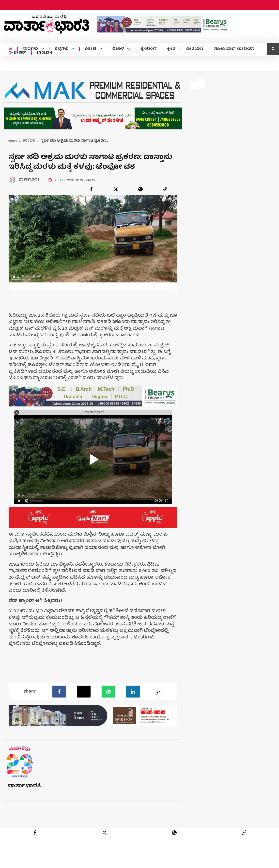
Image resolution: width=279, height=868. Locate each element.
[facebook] (91, 189)
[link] (165, 189)
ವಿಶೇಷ (90, 49)
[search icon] (273, 49)
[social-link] (158, 693)
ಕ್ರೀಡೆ (170, 49)
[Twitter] (84, 692)
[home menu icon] (10, 49)
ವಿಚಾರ (117, 49)
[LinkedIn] (133, 692)
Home (12, 141)
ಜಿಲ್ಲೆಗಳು (61, 49)
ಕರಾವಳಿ (29, 141)
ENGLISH (44, 53)
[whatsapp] (140, 189)
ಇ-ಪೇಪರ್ (17, 53)
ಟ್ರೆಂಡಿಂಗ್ (147, 49)
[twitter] (116, 189)
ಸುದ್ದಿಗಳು (31, 49)
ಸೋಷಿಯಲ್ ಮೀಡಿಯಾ (233, 49)
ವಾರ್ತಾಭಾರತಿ (24, 786)
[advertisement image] (163, 24)
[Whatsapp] (108, 692)
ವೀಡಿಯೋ (193, 49)
